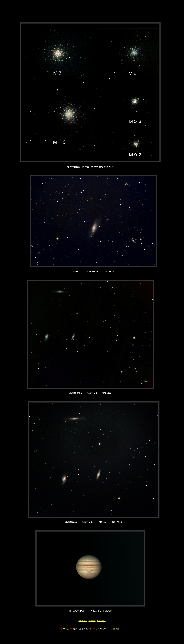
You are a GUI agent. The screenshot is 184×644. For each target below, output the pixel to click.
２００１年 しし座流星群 (109, 629)
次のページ (101, 621)
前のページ (83, 621)
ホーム (66, 629)
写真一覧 (92, 621)
